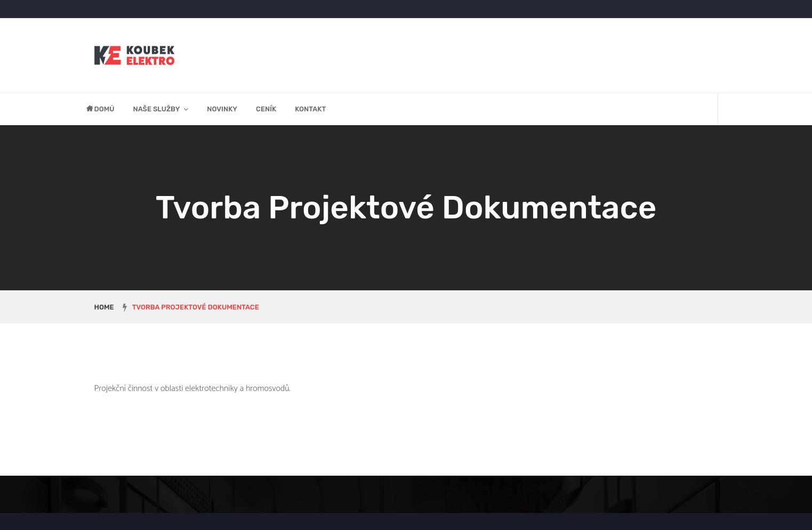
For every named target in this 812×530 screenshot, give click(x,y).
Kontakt (310, 109)
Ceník (266, 109)
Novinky (222, 109)
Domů (104, 109)
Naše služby (157, 109)
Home (104, 307)
